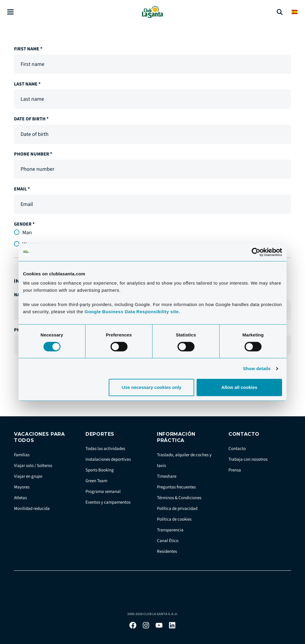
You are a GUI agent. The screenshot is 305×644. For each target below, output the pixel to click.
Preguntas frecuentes (176, 487)
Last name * (27, 84)
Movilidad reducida (32, 509)
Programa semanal (103, 492)
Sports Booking (100, 470)
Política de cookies (174, 519)
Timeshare (167, 476)
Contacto (237, 449)
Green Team (96, 481)
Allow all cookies (239, 387)
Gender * (24, 224)
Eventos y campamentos (108, 502)
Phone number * (33, 154)
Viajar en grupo (28, 476)
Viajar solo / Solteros (33, 466)
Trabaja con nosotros (248, 459)
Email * (22, 189)
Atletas (20, 498)
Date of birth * (31, 119)
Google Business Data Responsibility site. (132, 312)
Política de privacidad (177, 509)
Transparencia (170, 530)
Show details (257, 368)
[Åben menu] (10, 12)
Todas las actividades (105, 449)
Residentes (167, 551)
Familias (22, 455)
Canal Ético (168, 541)
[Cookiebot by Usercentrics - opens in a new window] (256, 252)
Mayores (22, 487)
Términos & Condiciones (179, 498)
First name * (28, 49)
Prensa (235, 470)
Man (27, 233)
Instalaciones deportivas (108, 459)
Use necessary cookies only (152, 387)
